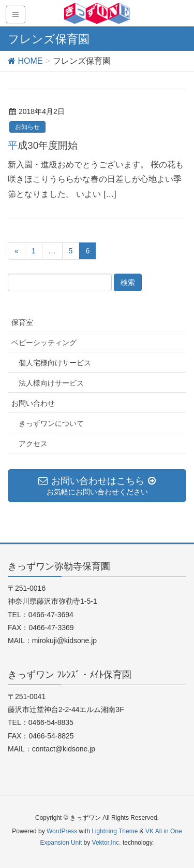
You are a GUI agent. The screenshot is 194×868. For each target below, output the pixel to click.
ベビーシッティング (44, 343)
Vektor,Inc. (107, 843)
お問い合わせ (33, 403)
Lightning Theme (115, 831)
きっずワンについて (51, 423)
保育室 (22, 322)
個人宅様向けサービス (55, 363)
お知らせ (27, 127)
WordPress (62, 831)
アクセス (33, 444)
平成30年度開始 (43, 145)
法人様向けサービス (51, 383)
